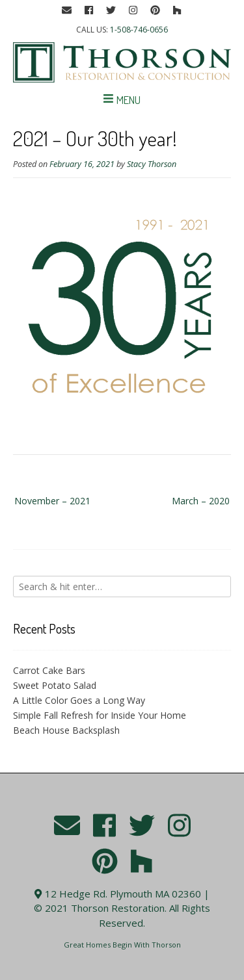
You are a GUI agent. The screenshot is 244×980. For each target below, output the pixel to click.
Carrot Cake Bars (49, 670)
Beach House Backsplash (66, 730)
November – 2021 (52, 501)
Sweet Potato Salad (55, 685)
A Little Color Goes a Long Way (79, 700)
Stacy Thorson (152, 164)
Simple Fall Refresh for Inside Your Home (100, 715)
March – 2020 (201, 501)
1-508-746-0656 (139, 30)
